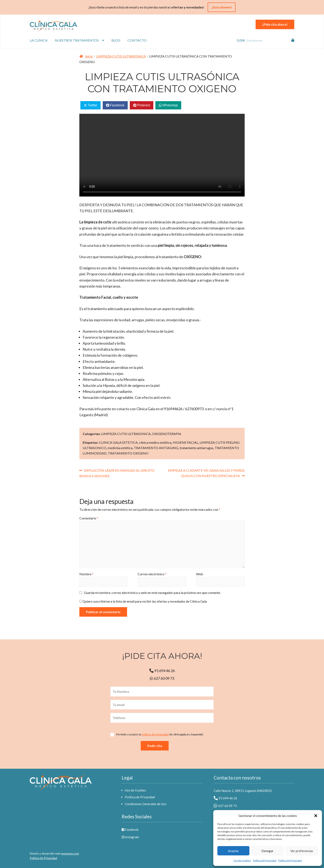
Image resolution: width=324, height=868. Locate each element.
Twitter (92, 105)
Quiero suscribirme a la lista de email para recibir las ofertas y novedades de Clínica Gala (143, 601)
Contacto (137, 40)
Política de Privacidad (265, 860)
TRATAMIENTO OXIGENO (128, 453)
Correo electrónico (152, 574)
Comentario (89, 518)
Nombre (86, 574)
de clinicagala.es (160, 734)
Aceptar (233, 851)
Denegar (267, 851)
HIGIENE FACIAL (185, 442)
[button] (316, 816)
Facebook (117, 105)
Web (200, 574)
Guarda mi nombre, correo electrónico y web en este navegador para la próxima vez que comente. (152, 593)
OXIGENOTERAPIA (167, 434)
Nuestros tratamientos (77, 40)
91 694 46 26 (162, 671)
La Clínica (39, 40)
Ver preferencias (302, 851)
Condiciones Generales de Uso (146, 804)
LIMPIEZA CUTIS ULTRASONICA (121, 56)
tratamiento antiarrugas (196, 448)
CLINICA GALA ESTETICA (118, 442)
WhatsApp (170, 105)
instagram (130, 837)
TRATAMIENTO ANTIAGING (156, 448)
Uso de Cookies (242, 860)
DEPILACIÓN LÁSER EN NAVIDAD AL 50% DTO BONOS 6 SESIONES (117, 473)
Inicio (89, 56)
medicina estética (120, 448)
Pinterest (144, 105)
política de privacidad (155, 734)
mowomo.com (70, 853)
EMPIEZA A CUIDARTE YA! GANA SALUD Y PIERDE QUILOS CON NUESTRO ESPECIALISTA (206, 473)
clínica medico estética (155, 442)
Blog (116, 40)
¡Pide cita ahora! (275, 24)
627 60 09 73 (162, 678)
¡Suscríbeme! (222, 7)
